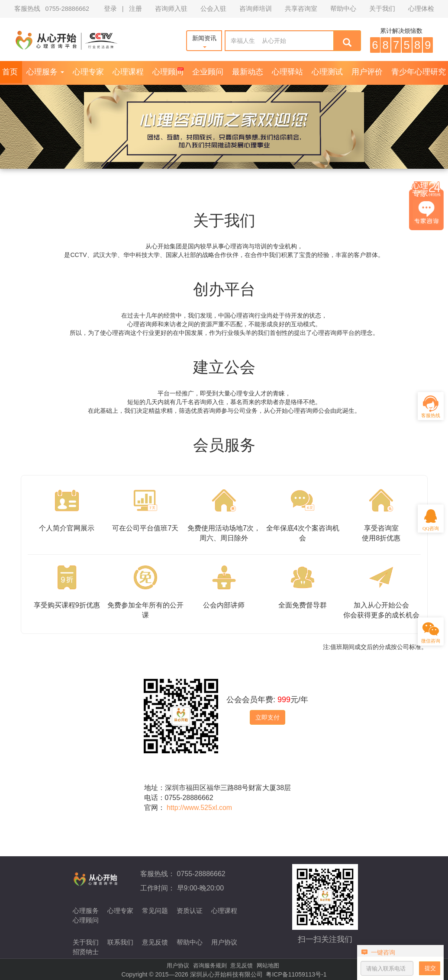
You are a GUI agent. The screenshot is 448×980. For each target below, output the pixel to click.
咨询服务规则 (210, 966)
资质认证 (190, 911)
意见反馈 (155, 942)
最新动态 (248, 72)
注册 (135, 9)
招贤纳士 (86, 952)
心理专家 (88, 72)
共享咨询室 (301, 9)
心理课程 (128, 72)
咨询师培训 (256, 9)
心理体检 (421, 9)
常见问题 (155, 911)
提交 (430, 968)
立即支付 (268, 717)
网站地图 (268, 966)
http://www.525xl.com (199, 808)
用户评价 (367, 72)
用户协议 (224, 942)
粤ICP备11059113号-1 (296, 974)
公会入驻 (213, 9)
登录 (110, 9)
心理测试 (327, 72)
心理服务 (45, 72)
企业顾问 (208, 72)
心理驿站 (287, 72)
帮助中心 (343, 9)
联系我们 (120, 942)
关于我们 (382, 9)
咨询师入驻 (171, 9)
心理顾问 (168, 72)
